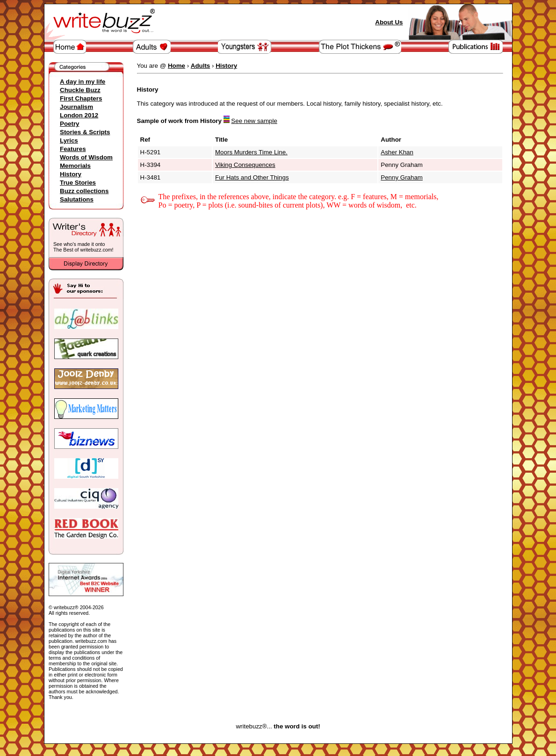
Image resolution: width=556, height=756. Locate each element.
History (71, 174)
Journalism (76, 107)
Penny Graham (402, 177)
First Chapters (81, 98)
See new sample (254, 121)
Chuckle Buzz (80, 90)
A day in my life (83, 82)
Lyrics (69, 140)
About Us (389, 22)
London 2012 (79, 115)
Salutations (77, 199)
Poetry (69, 124)
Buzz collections (84, 191)
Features (73, 149)
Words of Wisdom (86, 157)
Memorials (75, 166)
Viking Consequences (245, 165)
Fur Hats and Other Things (252, 177)
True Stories (78, 183)
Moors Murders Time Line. (251, 152)
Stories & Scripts (85, 132)
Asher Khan (397, 152)
